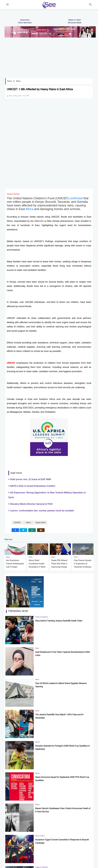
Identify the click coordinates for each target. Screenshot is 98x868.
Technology (52, 854)
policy (17, 865)
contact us (25, 865)
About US (8, 865)
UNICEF (12, 278)
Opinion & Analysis (40, 856)
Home (9, 81)
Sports (29, 854)
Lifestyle (44, 854)
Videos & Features (26, 856)
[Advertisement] (48, 56)
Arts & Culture (63, 854)
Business (36, 854)
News (18, 81)
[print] (41, 445)
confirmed (76, 113)
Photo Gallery (53, 856)
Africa (30, 124)
